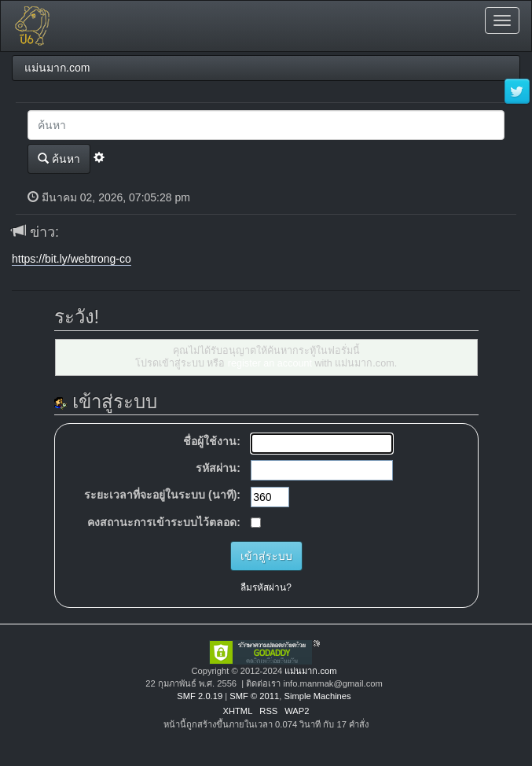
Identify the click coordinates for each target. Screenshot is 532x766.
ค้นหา (59, 158)
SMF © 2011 (254, 696)
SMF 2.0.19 (200, 696)
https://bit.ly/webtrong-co (72, 259)
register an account (270, 363)
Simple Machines (317, 696)
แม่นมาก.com (310, 671)
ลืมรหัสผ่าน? (266, 587)
